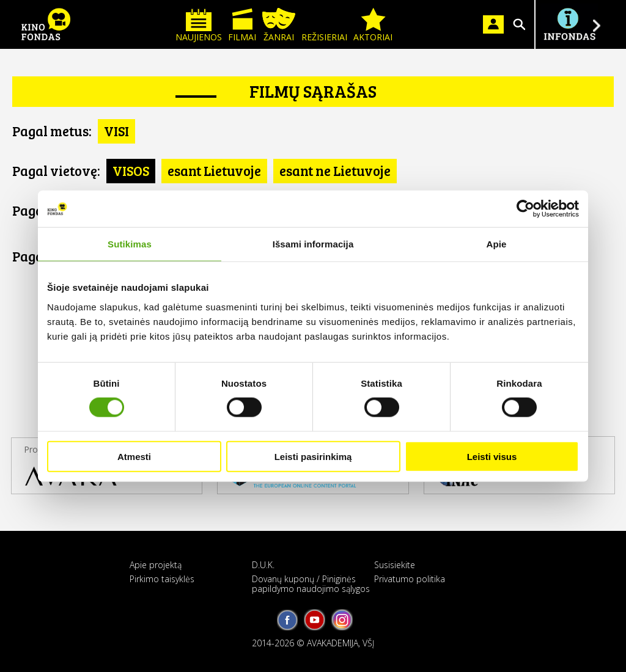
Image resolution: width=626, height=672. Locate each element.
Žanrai (279, 25)
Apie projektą (156, 565)
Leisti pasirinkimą (313, 456)
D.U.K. (263, 565)
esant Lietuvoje (214, 170)
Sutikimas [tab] (130, 244)
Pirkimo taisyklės (162, 579)
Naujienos (199, 25)
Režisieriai (324, 25)
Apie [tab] (497, 244)
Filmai (242, 25)
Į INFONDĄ (569, 24)
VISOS (131, 170)
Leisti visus (492, 456)
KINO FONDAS (46, 24)
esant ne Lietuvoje (335, 170)
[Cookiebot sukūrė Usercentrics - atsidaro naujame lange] (525, 209)
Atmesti (134, 456)
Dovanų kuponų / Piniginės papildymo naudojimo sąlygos (311, 583)
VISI (116, 131)
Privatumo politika (410, 579)
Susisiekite (395, 565)
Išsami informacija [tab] (313, 244)
